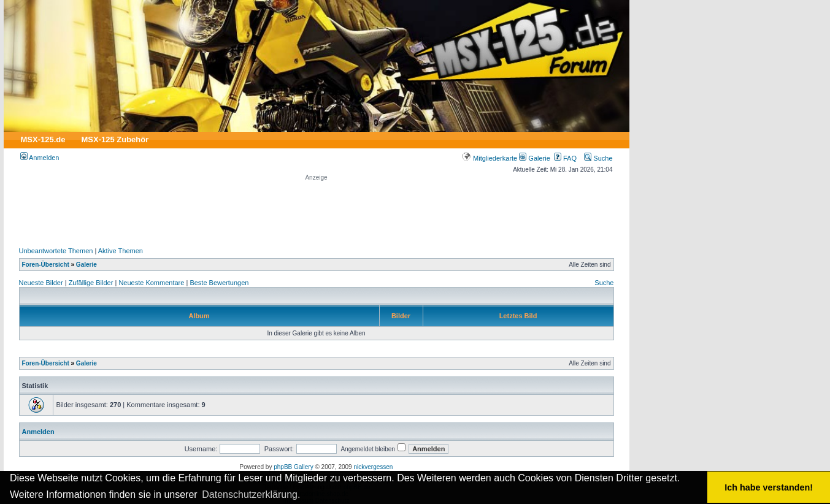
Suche (598, 158)
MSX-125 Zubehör (115, 139)
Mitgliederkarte (489, 158)
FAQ (565, 158)
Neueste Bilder (41, 283)
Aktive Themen (121, 251)
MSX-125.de (43, 139)
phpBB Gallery (293, 467)
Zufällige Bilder (91, 283)
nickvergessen (373, 467)
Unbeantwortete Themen (56, 251)
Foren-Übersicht (46, 265)
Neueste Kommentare (151, 283)
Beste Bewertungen (219, 283)
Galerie (535, 158)
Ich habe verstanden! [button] (769, 487)
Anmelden (40, 158)
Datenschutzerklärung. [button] (251, 494)
